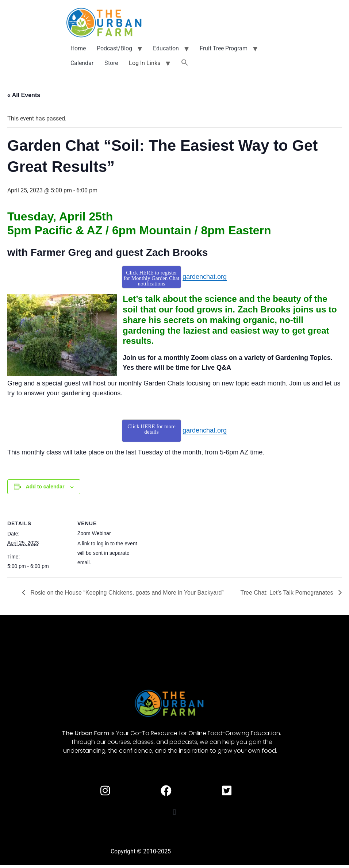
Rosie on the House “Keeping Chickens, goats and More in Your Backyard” (126, 593)
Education (166, 48)
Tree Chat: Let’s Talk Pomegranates (287, 593)
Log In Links (145, 63)
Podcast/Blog (114, 48)
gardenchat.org (205, 277)
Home (78, 48)
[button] (185, 63)
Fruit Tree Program (224, 48)
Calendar (82, 63)
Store (111, 63)
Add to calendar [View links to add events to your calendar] (45, 487)
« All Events (24, 95)
